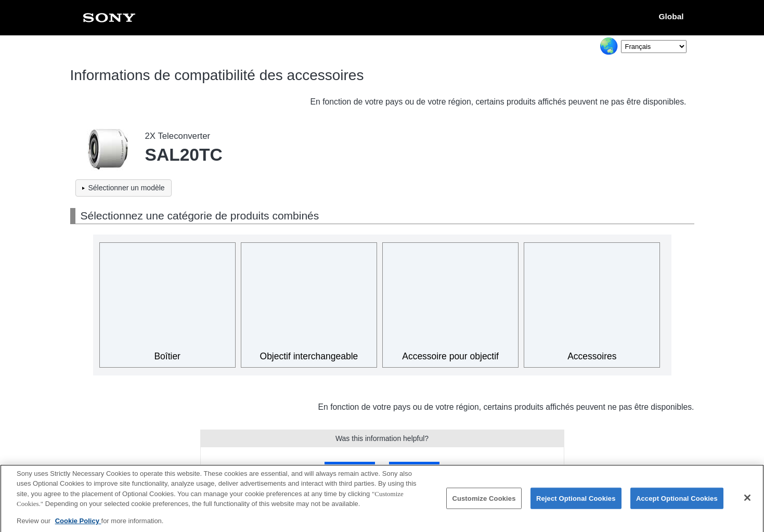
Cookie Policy (78, 527)
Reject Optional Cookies (576, 504)
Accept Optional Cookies (677, 504)
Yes (350, 469)
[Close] (747, 503)
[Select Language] (654, 47)
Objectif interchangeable (309, 356)
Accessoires (592, 356)
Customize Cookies (484, 504)
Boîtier (167, 356)
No (414, 469)
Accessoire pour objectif (450, 356)
